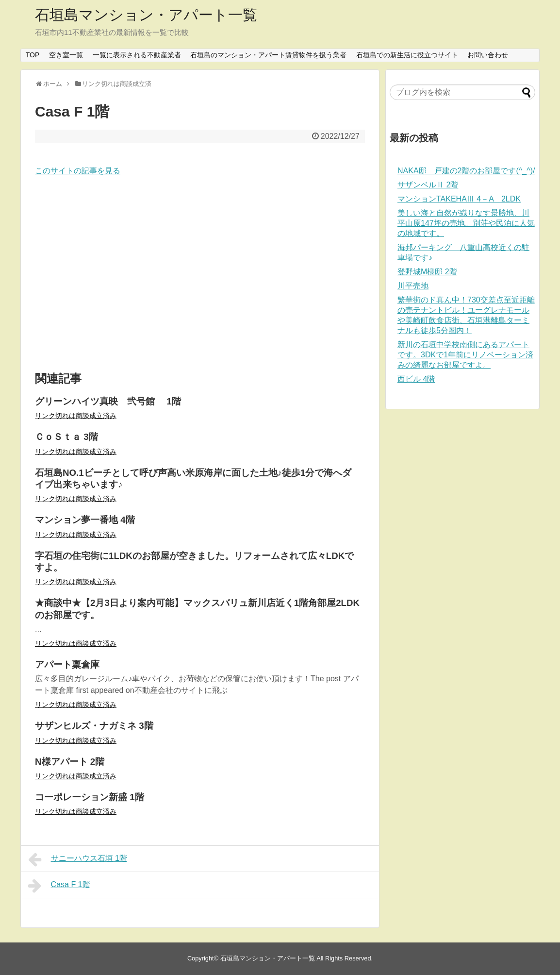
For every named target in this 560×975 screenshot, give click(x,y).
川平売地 (413, 286)
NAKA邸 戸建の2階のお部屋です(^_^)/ (466, 171)
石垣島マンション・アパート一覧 (146, 15)
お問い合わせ (488, 55)
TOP (33, 55)
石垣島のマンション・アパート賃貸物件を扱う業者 (268, 55)
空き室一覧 (66, 55)
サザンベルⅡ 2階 (428, 185)
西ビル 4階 (416, 379)
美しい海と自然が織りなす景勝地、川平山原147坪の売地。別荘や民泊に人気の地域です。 (466, 223)
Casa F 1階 (59, 886)
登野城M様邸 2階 (427, 272)
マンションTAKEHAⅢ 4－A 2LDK (459, 199)
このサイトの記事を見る (78, 171)
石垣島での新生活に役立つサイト (407, 55)
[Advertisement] (200, 274)
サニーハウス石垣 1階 (78, 859)
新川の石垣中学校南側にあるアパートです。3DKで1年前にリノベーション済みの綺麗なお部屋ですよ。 (465, 355)
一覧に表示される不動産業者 (137, 55)
